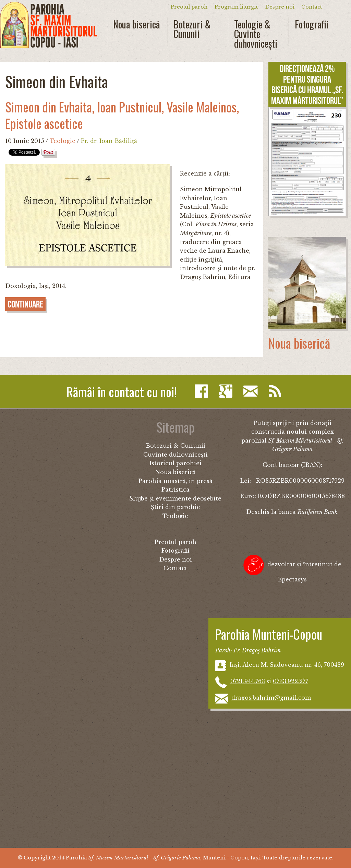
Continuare (25, 304)
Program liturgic (237, 7)
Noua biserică (136, 24)
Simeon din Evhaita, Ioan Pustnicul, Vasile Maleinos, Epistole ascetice (122, 115)
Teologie (63, 141)
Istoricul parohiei (175, 463)
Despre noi (280, 7)
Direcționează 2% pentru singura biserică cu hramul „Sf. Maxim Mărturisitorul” (307, 85)
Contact (312, 7)
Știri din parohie (175, 507)
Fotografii (312, 24)
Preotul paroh (189, 7)
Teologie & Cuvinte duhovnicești (256, 34)
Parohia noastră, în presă (175, 481)
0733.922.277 (291, 681)
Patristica (175, 490)
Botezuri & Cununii (192, 29)
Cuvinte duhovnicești (175, 455)
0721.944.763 (248, 681)
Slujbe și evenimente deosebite (175, 498)
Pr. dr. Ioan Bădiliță (109, 141)
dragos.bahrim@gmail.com (271, 698)
